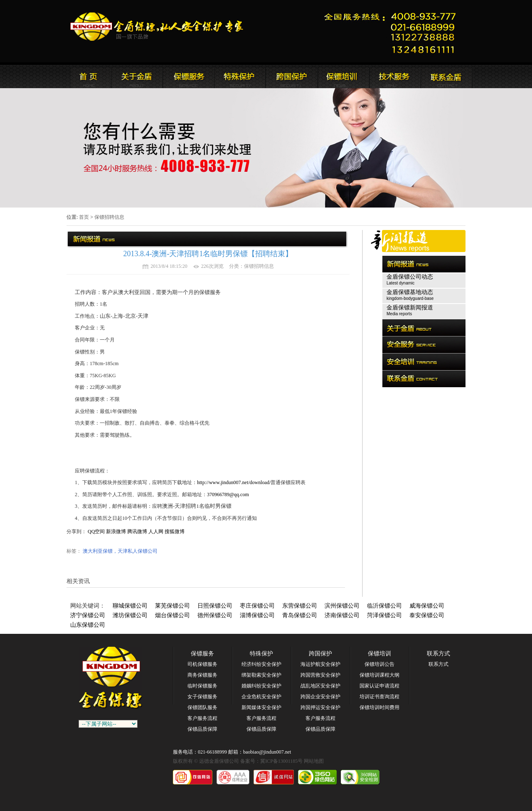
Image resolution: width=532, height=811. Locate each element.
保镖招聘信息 (109, 217)
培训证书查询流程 (379, 697)
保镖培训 (379, 654)
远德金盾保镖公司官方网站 (157, 27)
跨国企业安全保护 (320, 697)
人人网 (156, 532)
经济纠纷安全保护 (261, 664)
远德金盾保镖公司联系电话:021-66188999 (393, 31)
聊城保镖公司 (130, 606)
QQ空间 (96, 532)
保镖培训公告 (379, 664)
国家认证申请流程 (379, 686)
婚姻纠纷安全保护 (261, 686)
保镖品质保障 (202, 729)
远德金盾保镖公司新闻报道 (188, 77)
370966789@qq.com (228, 495)
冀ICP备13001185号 (281, 761)
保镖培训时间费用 (379, 707)
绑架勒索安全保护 (261, 675)
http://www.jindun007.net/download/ (234, 482)
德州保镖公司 (215, 615)
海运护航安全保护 (320, 664)
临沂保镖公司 (384, 606)
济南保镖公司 (342, 615)
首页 (84, 217)
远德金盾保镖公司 (85, 77)
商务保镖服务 (202, 675)
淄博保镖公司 (257, 615)
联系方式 (438, 654)
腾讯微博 (137, 532)
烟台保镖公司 (172, 615)
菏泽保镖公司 (384, 615)
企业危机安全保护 (261, 697)
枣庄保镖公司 (257, 606)
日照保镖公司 (215, 606)
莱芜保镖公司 (172, 606)
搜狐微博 (175, 532)
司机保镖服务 (202, 664)
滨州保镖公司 (342, 606)
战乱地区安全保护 (320, 686)
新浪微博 (116, 532)
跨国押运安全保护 (320, 707)
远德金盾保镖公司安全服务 (240, 77)
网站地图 (314, 761)
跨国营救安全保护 (320, 675)
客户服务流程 (202, 718)
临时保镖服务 (202, 686)
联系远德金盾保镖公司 (343, 77)
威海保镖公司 (427, 606)
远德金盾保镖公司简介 (137, 77)
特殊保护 (261, 654)
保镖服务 (202, 654)
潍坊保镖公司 (130, 615)
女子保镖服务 (202, 697)
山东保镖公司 (88, 625)
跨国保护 (320, 654)
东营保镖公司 (300, 606)
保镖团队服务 (202, 707)
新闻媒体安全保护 (261, 707)
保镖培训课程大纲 (379, 675)
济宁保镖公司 (88, 615)
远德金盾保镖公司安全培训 (291, 77)
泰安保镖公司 (427, 615)
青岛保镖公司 (300, 615)
